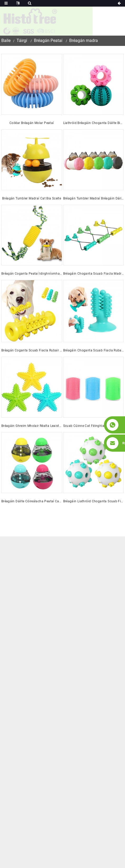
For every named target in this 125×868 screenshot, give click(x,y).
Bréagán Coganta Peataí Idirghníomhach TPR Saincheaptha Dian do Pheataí (32, 274)
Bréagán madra (84, 40)
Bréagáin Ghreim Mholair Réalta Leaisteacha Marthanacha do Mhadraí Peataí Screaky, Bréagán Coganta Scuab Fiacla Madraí (32, 426)
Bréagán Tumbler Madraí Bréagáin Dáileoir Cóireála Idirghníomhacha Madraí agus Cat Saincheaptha (94, 198)
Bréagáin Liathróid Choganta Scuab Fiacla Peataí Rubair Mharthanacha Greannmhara (94, 501)
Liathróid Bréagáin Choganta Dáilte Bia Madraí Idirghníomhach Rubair (94, 123)
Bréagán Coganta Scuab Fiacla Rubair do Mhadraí (32, 350)
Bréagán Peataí (48, 40)
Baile (6, 40)
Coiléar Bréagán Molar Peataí (32, 123)
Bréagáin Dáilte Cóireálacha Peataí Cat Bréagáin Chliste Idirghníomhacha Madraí (32, 501)
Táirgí (22, 40)
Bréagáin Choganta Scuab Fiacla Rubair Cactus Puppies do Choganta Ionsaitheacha (94, 350)
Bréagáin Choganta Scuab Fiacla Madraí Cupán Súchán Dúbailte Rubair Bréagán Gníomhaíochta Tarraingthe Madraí (94, 274)
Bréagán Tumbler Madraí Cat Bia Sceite (32, 198)
